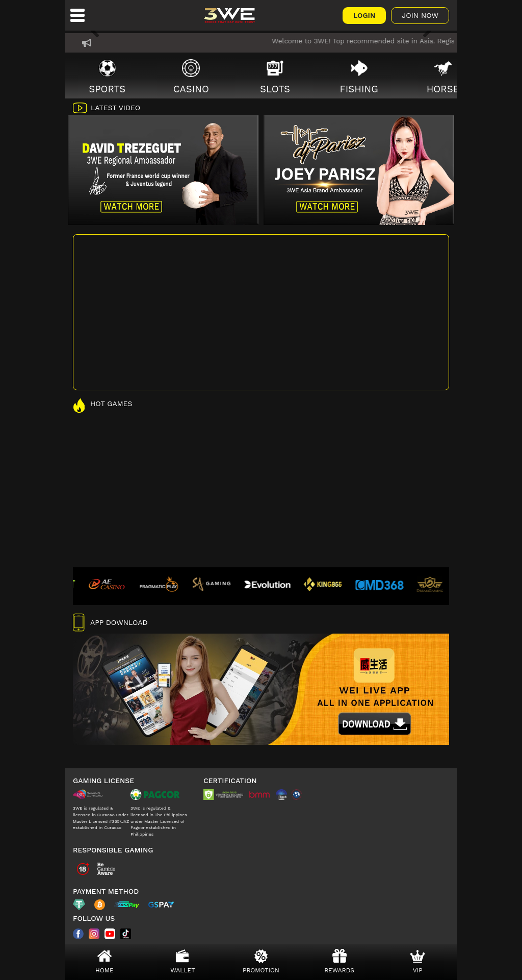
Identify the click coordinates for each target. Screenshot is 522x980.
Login (364, 15)
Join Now (420, 15)
